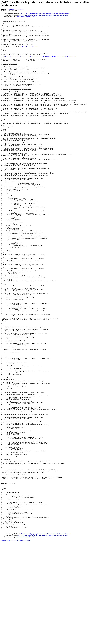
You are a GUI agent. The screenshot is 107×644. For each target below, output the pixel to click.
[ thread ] (22, 17)
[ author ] (33, 17)
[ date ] (18, 17)
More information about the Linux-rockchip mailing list (16, 643)
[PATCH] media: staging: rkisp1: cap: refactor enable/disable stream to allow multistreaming (45, 14)
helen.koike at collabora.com (16, 9)
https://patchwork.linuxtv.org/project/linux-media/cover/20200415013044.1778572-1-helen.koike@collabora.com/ (40, 64)
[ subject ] (28, 17)
